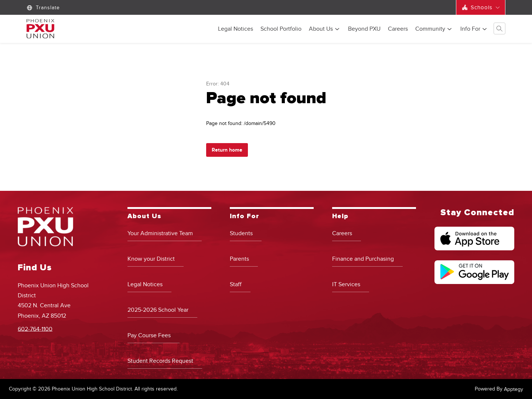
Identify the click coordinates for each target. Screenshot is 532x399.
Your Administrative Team (160, 233)
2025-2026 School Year (158, 310)
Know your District (151, 259)
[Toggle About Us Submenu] (337, 29)
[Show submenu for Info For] (470, 29)
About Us (321, 29)
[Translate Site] (44, 8)
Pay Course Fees (149, 335)
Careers (398, 29)
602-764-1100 (35, 329)
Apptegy (514, 389)
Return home (227, 150)
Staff (236, 284)
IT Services (346, 284)
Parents (239, 259)
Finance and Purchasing (363, 259)
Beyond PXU (364, 29)
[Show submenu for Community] (430, 29)
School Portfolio (281, 29)
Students (241, 233)
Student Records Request (160, 361)
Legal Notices (236, 29)
